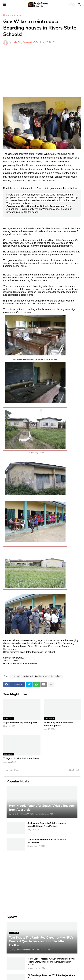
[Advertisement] (42, 71)
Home (6, 16)
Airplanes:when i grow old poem (20, 723)
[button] (4, 5)
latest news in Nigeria (31, 676)
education (17, 16)
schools (59, 676)
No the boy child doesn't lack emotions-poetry (59, 724)
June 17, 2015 (11, 661)
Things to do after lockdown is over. (22, 758)
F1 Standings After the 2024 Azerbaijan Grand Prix (51, 977)
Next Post (74, 770)
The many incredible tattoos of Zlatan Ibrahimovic (47, 841)
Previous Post (12, 770)
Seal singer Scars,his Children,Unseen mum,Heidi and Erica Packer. (47, 825)
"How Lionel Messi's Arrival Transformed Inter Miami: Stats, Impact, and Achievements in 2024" (51, 962)
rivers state (48, 676)
